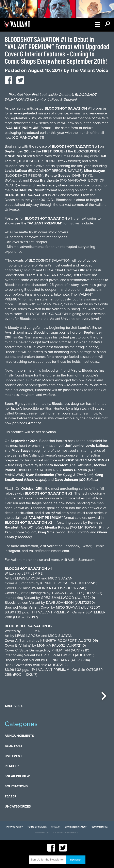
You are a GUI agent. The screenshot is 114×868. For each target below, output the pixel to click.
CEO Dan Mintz (100, 827)
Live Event (13, 756)
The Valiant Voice (89, 70)
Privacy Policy (15, 827)
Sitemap (56, 827)
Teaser (11, 796)
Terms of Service (37, 827)
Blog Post (14, 746)
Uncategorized (18, 807)
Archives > (14, 706)
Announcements (19, 736)
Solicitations (16, 786)
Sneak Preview (17, 776)
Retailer (12, 766)
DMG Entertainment (76, 827)
